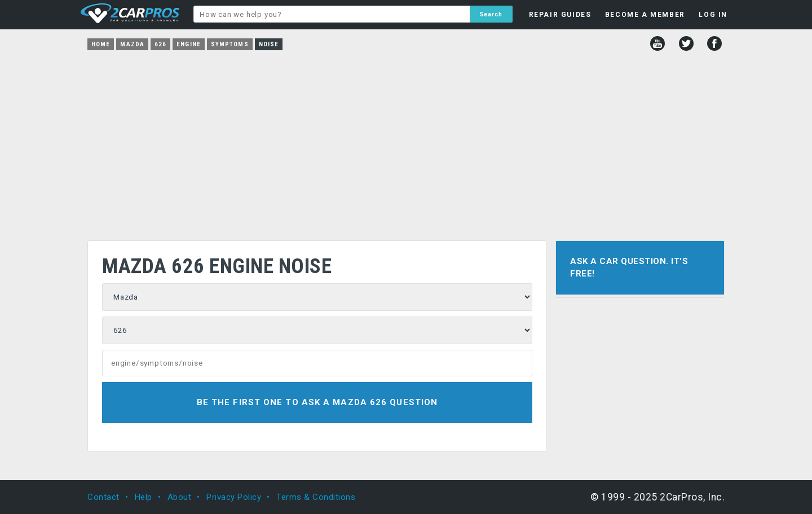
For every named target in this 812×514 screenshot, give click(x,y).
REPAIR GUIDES (560, 15)
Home (101, 44)
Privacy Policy (234, 497)
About (180, 497)
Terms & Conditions (316, 497)
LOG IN (713, 15)
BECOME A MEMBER (645, 15)
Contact (103, 497)
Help (144, 497)
